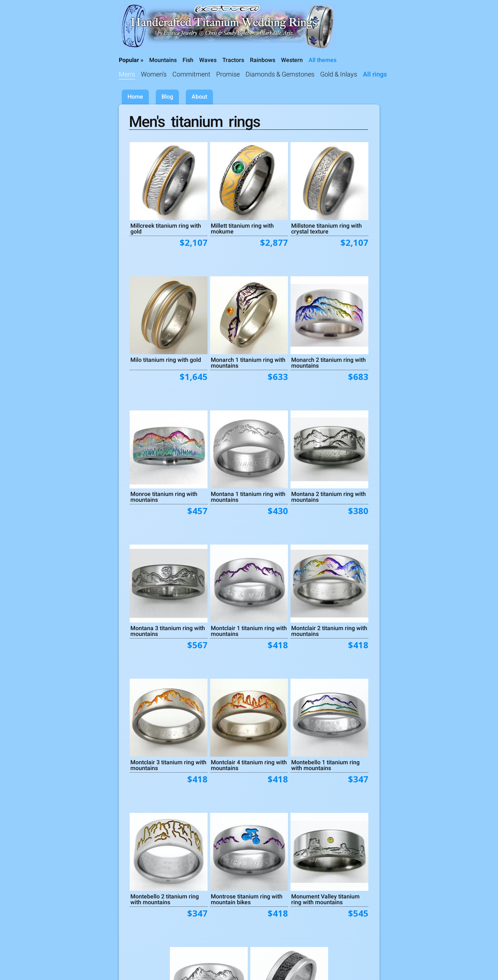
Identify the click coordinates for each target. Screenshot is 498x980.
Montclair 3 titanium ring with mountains (168, 765)
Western (292, 60)
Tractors (233, 60)
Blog (167, 97)
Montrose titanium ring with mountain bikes (247, 899)
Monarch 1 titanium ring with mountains (248, 363)
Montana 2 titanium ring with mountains (328, 497)
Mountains (163, 60)
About (199, 97)
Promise (228, 74)
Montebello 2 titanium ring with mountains (165, 899)
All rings (375, 74)
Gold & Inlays (339, 74)
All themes (323, 60)
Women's (154, 74)
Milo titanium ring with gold (166, 360)
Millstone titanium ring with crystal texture (327, 228)
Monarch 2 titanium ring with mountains (328, 363)
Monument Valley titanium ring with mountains (325, 899)
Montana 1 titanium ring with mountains (248, 497)
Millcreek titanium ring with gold (166, 228)
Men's (127, 74)
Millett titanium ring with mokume (242, 228)
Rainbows (263, 60)
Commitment (191, 74)
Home (135, 97)
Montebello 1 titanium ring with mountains (325, 765)
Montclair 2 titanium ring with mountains (329, 631)
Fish (188, 60)
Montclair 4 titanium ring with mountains (249, 765)
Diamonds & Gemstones (280, 74)
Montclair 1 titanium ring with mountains (249, 631)
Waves (208, 60)
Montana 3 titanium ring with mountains (168, 631)
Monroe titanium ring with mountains (164, 497)
